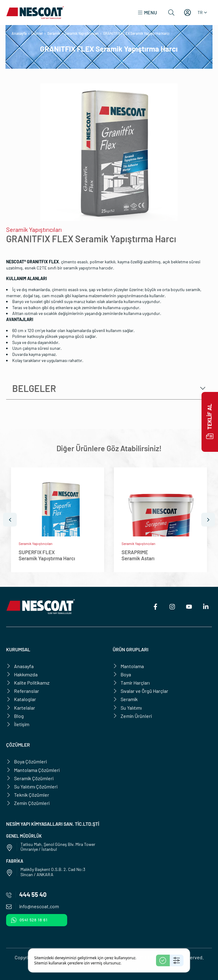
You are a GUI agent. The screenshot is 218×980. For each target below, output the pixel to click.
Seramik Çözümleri (30, 778)
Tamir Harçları (131, 683)
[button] (147, 13)
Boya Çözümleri (26, 761)
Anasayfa (19, 33)
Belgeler (34, 388)
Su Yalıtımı (127, 708)
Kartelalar (21, 708)
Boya (122, 674)
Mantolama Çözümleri (33, 770)
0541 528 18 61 (29, 920)
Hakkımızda (22, 674)
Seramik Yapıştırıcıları (82, 33)
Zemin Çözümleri (28, 803)
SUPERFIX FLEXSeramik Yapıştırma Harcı (47, 555)
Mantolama (128, 666)
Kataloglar (21, 699)
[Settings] (177, 960)
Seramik (54, 33)
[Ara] (171, 13)
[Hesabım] (187, 13)
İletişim (18, 724)
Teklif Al (210, 422)
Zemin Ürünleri (132, 716)
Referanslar (23, 691)
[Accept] (163, 960)
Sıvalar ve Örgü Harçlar (140, 691)
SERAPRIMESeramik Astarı (138, 555)
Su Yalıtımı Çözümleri (32, 786)
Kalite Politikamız (28, 683)
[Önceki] (10, 520)
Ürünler (37, 33)
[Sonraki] (208, 520)
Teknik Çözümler (28, 795)
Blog (15, 716)
